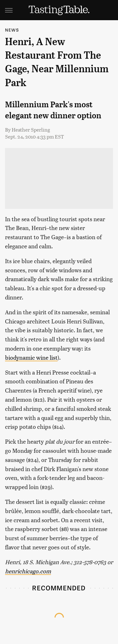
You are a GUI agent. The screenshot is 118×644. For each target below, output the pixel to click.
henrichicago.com (28, 571)
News (12, 30)
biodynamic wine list (31, 357)
